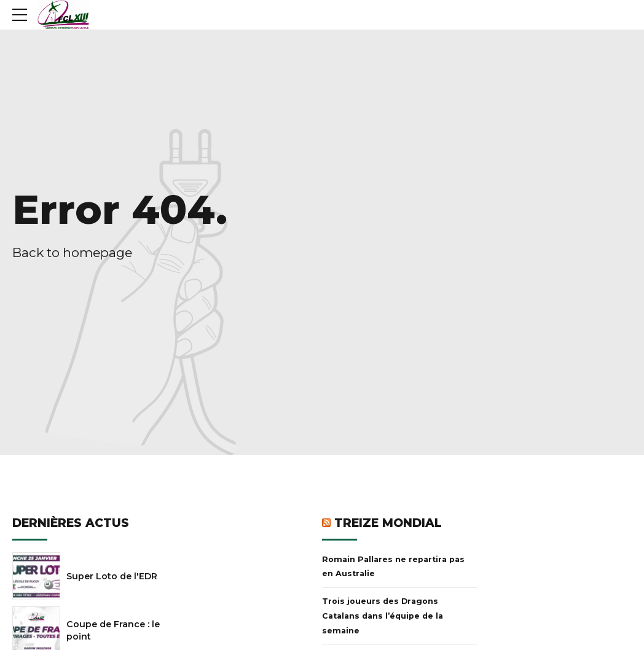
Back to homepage (72, 252)
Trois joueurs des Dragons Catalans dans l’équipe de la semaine (383, 616)
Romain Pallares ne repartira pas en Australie (393, 567)
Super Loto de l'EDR (112, 576)
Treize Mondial (388, 523)
